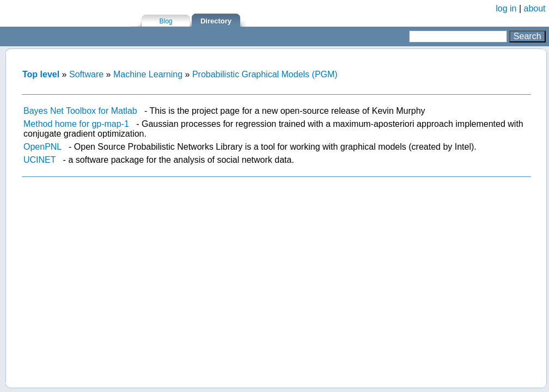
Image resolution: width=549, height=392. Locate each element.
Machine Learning (148, 74)
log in (506, 8)
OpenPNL (42, 147)
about (535, 8)
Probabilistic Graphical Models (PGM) (265, 74)
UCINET (39, 160)
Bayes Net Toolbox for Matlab (80, 111)
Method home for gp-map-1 (76, 124)
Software (86, 74)
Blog (166, 21)
